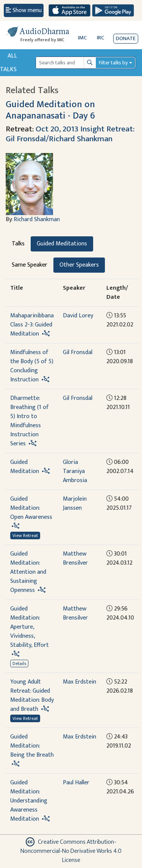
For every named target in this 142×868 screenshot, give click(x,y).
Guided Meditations (62, 244)
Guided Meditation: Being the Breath (32, 746)
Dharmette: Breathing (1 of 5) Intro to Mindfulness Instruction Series (30, 421)
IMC (82, 38)
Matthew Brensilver (75, 558)
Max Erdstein (80, 682)
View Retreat (25, 535)
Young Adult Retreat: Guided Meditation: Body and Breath (32, 695)
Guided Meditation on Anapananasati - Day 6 (50, 110)
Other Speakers (79, 265)
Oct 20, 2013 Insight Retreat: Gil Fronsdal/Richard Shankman (70, 134)
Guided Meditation (25, 467)
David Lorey (78, 316)
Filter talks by (113, 63)
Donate (126, 38)
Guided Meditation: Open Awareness (31, 508)
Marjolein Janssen (75, 503)
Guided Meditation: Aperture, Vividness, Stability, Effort (30, 627)
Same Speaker (30, 265)
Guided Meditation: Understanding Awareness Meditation (29, 801)
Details (19, 663)
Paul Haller (76, 783)
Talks (18, 244)
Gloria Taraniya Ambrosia (75, 471)
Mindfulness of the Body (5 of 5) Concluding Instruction (32, 366)
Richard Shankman (37, 219)
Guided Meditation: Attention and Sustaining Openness (28, 572)
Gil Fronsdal (78, 352)
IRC (101, 38)
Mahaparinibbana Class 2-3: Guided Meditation (32, 325)
